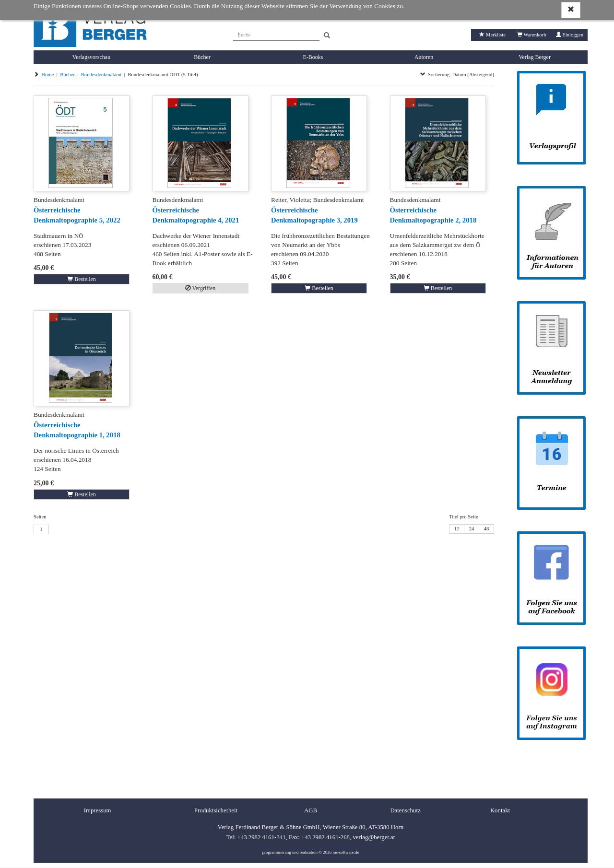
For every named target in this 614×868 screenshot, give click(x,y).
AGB (311, 810)
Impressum (98, 810)
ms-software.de (346, 852)
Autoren (424, 57)
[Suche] (276, 34)
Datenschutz (405, 810)
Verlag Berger (535, 57)
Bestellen (82, 279)
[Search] (327, 36)
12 (457, 529)
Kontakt (500, 810)
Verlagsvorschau (91, 57)
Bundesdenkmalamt (101, 75)
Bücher (202, 57)
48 (487, 529)
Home (47, 75)
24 (472, 529)
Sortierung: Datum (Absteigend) (457, 75)
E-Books (313, 57)
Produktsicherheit (216, 810)
